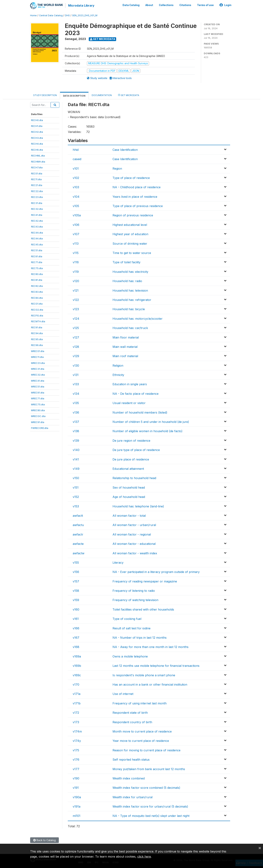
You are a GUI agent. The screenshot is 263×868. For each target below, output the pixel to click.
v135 (76, 403)
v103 (76, 187)
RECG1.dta (37, 304)
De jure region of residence (131, 441)
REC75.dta (37, 268)
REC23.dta (37, 197)
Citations (185, 5)
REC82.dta (37, 286)
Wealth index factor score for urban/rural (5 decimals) (150, 806)
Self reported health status (131, 760)
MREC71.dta (38, 398)
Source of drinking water (130, 244)
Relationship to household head (134, 478)
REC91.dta (37, 327)
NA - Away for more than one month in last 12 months (150, 647)
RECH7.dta (37, 167)
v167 (76, 638)
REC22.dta (37, 191)
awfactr (78, 534)
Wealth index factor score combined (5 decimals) (146, 788)
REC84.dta (37, 298)
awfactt (78, 516)
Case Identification (125, 150)
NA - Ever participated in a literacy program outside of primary (156, 572)
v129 (76, 356)
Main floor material (126, 337)
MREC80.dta (38, 410)
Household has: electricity (130, 272)
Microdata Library (81, 5)
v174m (77, 731)
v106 (76, 225)
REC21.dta (37, 185)
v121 (76, 290)
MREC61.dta (38, 393)
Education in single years (130, 384)
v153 (76, 506)
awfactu (78, 525)
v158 (76, 591)
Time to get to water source (132, 253)
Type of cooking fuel (127, 619)
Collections (166, 5)
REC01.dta (37, 173)
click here (144, 856)
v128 (76, 347)
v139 (76, 441)
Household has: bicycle (129, 309)
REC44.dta (37, 238)
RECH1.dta (37, 126)
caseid (77, 159)
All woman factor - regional (132, 534)
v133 (76, 384)
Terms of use (205, 5)
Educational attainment (128, 469)
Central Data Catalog (51, 15)
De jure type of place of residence (136, 450)
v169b (77, 666)
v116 (76, 262)
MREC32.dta (38, 375)
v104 (76, 197)
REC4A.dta (37, 233)
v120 (76, 281)
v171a (77, 694)
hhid (76, 150)
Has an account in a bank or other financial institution (150, 685)
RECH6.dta (37, 150)
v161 (76, 619)
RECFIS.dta (37, 316)
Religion (118, 366)
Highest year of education (130, 234)
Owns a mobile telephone (130, 656)
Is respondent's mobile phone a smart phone (144, 675)
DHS (67, 15)
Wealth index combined (129, 778)
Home (33, 15)
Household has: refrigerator (132, 300)
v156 (76, 572)
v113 (76, 244)
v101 (76, 169)
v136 (76, 412)
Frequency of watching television (135, 600)
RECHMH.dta (38, 162)
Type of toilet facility (126, 262)
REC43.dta (37, 227)
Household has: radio (127, 281)
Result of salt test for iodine (131, 628)
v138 (76, 431)
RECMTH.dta (38, 321)
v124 (76, 319)
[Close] (260, 848)
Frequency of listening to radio (134, 591)
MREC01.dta (38, 351)
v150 (76, 478)
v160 (76, 609)
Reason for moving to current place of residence (146, 750)
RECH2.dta (37, 132)
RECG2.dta (37, 310)
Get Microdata (103, 39)
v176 (76, 760)
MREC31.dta (38, 369)
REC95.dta (37, 339)
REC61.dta (37, 256)
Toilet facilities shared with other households (143, 609)
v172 (76, 713)
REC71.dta (37, 262)
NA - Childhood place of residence (137, 187)
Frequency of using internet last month (140, 703)
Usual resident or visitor (129, 403)
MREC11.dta (37, 357)
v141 (76, 459)
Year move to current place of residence (141, 741)
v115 (76, 253)
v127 (76, 337)
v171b (77, 703)
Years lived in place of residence (135, 197)
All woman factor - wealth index (135, 553)
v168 (76, 647)
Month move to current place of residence (142, 731)
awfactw (79, 553)
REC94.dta (37, 333)
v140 (76, 450)
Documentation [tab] (102, 95)
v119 (76, 272)
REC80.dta (37, 274)
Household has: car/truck (130, 328)
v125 (76, 328)
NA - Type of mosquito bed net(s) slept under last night (151, 816)
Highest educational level (130, 225)
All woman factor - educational (134, 544)
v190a (77, 797)
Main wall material (125, 347)
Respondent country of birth (132, 722)
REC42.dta (37, 221)
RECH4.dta (37, 144)
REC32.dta (37, 209)
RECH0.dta (37, 120)
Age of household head (129, 497)
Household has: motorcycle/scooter (138, 319)
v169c (77, 675)
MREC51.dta (38, 387)
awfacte (78, 544)
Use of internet (123, 694)
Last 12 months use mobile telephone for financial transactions (156, 666)
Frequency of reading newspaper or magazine (145, 581)
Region (117, 169)
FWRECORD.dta (40, 428)
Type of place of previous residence (138, 206)
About (149, 5)
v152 (76, 497)
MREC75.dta (38, 404)
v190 (76, 778)
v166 (76, 628)
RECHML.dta (38, 156)
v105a (77, 215)
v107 (76, 234)
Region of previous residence (133, 215)
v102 (76, 178)
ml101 (77, 816)
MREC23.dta (38, 363)
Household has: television (130, 290)
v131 (76, 375)
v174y (77, 741)
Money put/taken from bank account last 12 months (149, 769)
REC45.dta (37, 244)
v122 (76, 300)
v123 (76, 309)
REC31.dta (37, 203)
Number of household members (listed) (140, 412)
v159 (76, 600)
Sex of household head (129, 487)
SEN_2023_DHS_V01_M (85, 15)
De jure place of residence (131, 459)
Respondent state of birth (130, 713)
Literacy (118, 563)
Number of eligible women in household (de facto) (147, 431)
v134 (76, 394)
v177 (76, 769)
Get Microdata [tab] (129, 95)
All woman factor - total (129, 516)
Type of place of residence (131, 178)
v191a (77, 806)
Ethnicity (118, 375)
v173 (76, 722)
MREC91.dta (38, 422)
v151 (76, 487)
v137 (76, 422)
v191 (76, 788)
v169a (77, 656)
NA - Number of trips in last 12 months (140, 638)
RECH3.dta (37, 138)
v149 (76, 469)
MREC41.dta (38, 381)
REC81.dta (37, 280)
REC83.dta (37, 292)
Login (225, 5)
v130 (76, 366)
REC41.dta (37, 215)
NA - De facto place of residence (136, 394)
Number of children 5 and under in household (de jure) (151, 422)
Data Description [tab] (74, 96)
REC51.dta (37, 250)
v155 (76, 563)
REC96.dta (37, 345)
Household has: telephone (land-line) (138, 506)
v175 (76, 750)
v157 (76, 581)
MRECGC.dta (38, 416)
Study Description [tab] (45, 95)
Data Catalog (131, 5)
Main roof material (125, 356)
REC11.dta (36, 179)
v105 (76, 206)
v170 (76, 685)
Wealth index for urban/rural (133, 797)
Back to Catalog (44, 840)
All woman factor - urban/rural (134, 525)
